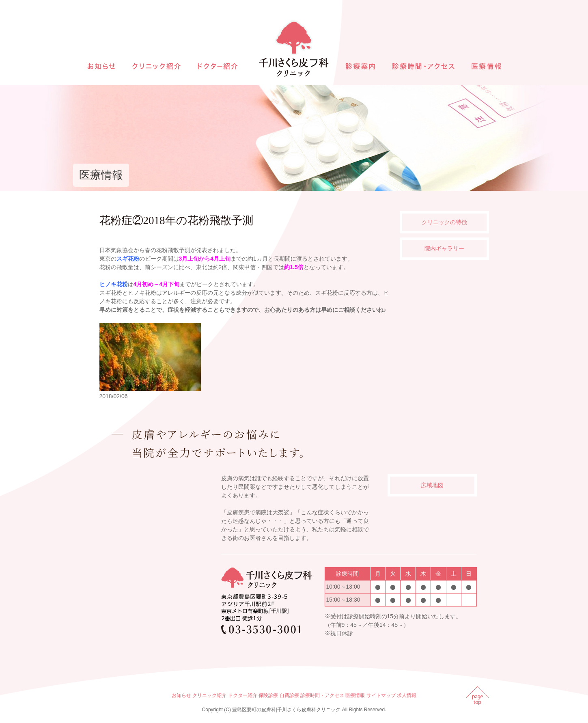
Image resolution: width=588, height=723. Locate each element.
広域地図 (432, 485)
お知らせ (181, 695)
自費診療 (289, 695)
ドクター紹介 (243, 695)
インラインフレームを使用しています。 (158, 553)
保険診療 (268, 695)
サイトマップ (381, 695)
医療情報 (355, 695)
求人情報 (407, 695)
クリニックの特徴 (444, 222)
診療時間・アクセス (322, 695)
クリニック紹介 (209, 695)
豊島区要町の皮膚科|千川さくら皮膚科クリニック (286, 710)
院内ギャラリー (444, 248)
